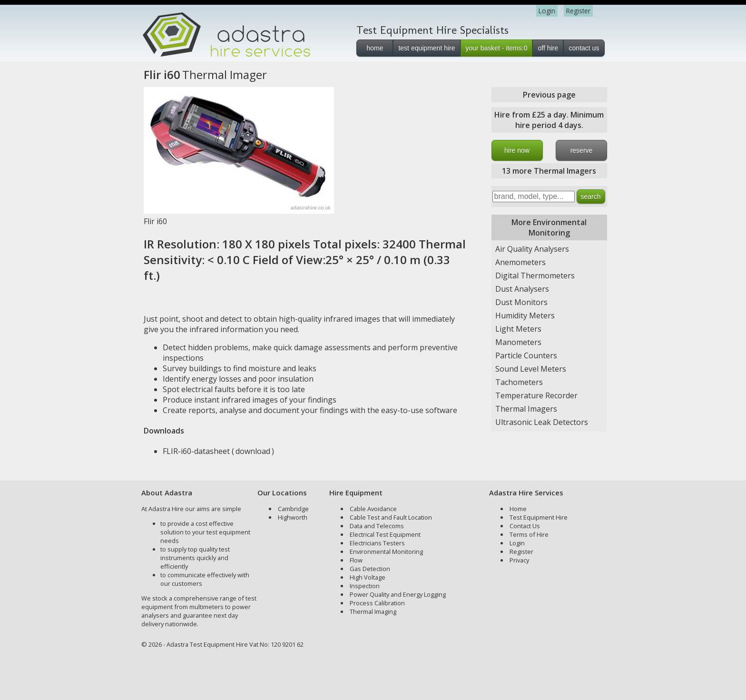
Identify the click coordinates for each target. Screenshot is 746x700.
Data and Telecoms (377, 526)
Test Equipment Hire (539, 517)
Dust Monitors (521, 302)
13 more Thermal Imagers (549, 171)
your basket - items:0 (497, 48)
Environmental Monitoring (386, 552)
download (253, 451)
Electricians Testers (377, 543)
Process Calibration (377, 603)
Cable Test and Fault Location (391, 517)
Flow (356, 560)
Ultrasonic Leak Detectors (542, 422)
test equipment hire (427, 48)
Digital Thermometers (535, 276)
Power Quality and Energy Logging (398, 594)
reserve (582, 150)
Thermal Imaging (373, 611)
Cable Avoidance (373, 509)
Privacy (519, 560)
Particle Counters (526, 355)
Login (547, 11)
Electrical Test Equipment (385, 534)
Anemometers (520, 262)
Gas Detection (370, 569)
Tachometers (519, 382)
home (375, 48)
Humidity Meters (525, 315)
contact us (584, 48)
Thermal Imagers (526, 409)
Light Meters (518, 329)
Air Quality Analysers (532, 249)
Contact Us (525, 526)
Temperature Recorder (536, 395)
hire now (517, 150)
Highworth (293, 517)
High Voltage (368, 577)
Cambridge (293, 509)
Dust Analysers (522, 289)
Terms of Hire (529, 534)
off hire (548, 48)
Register (578, 11)
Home (518, 509)
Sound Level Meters (531, 369)
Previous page (549, 95)
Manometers (518, 342)
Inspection (365, 586)
